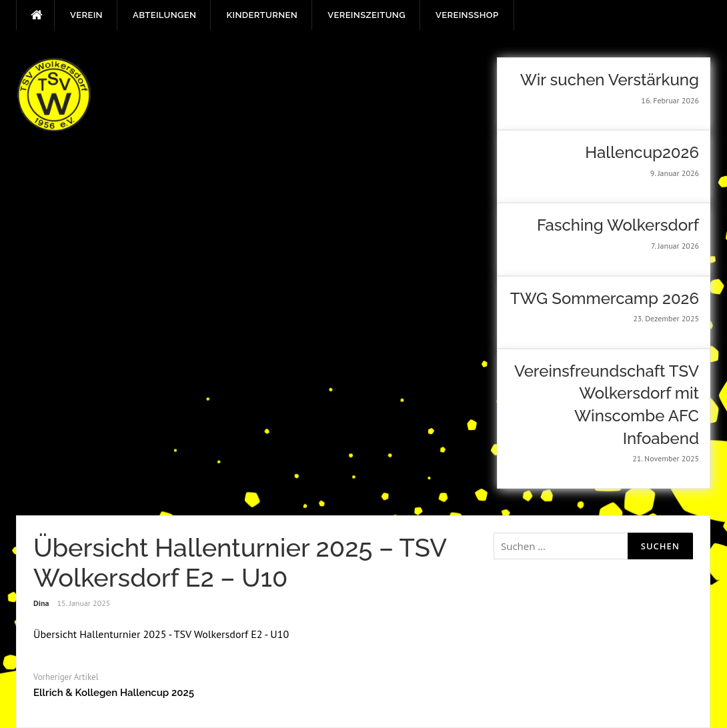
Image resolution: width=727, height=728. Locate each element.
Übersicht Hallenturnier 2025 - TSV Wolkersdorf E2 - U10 (161, 634)
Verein (86, 15)
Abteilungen (164, 15)
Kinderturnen (262, 15)
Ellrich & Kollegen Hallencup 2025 (114, 693)
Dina (41, 603)
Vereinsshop (467, 15)
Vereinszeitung (367, 15)
